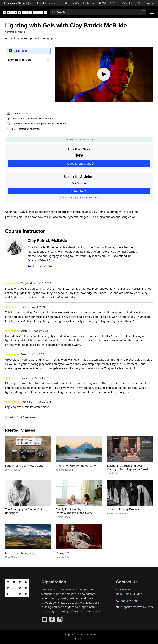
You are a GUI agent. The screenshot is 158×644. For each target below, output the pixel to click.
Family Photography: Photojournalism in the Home (74, 511)
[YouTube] (44, 619)
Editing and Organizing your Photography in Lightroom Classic (128, 467)
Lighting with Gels (20, 59)
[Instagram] (60, 619)
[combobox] (98, 12)
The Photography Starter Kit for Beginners (25, 511)
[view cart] (114, 3)
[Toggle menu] (152, 12)
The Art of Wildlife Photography (76, 466)
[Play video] (104, 74)
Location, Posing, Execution (124, 509)
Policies (79, 639)
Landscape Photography (20, 553)
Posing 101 (63, 553)
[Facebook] (52, 619)
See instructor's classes (42, 266)
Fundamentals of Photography (24, 466)
